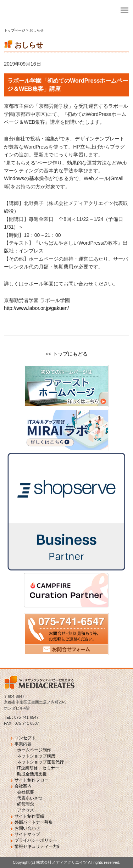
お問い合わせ (27, 828)
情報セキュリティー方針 (38, 846)
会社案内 (23, 786)
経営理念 (26, 804)
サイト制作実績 (29, 816)
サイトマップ (27, 834)
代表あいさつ (30, 798)
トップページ (15, 30)
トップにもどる (70, 354)
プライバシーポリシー (36, 840)
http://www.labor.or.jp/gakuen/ (36, 308)
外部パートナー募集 (34, 822)
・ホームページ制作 (32, 750)
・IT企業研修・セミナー (36, 768)
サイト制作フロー (32, 780)
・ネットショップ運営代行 (38, 762)
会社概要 (26, 792)
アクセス (26, 810)
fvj (57, 11)
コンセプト (25, 738)
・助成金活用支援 (30, 774)
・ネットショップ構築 (34, 756)
